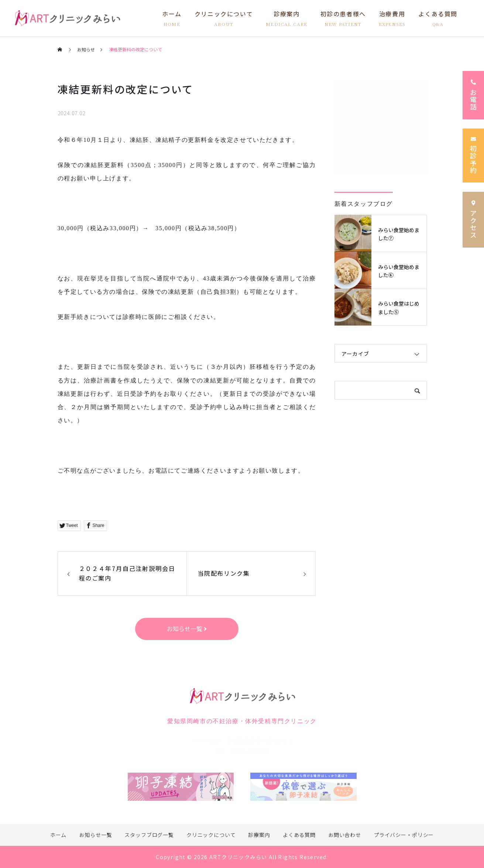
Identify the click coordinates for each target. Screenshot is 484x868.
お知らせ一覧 (95, 835)
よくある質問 (299, 835)
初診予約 (473, 156)
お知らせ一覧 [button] (187, 629)
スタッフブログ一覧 (149, 835)
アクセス (473, 219)
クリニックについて (211, 835)
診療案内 (259, 835)
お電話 (473, 95)
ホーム (59, 835)
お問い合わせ (345, 835)
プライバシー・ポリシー (404, 835)
